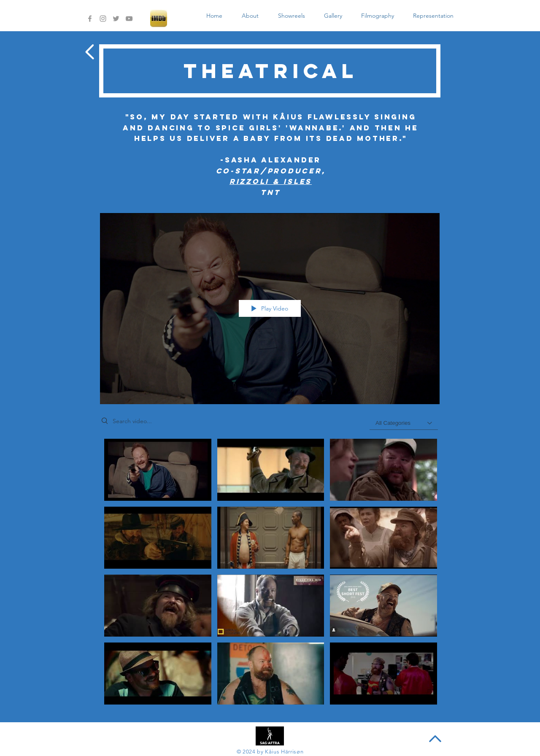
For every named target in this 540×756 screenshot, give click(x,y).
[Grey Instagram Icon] (103, 19)
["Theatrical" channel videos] (270, 574)
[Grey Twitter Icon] (116, 19)
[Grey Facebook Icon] (90, 19)
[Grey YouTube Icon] (129, 19)
